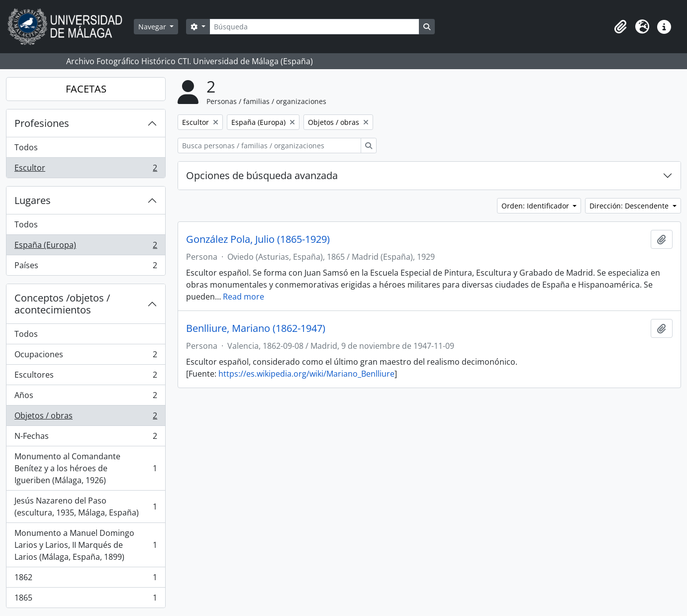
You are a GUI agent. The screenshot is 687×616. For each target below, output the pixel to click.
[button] (620, 27)
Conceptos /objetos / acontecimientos (62, 304)
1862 (86, 579)
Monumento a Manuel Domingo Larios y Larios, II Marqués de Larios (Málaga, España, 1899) (86, 545)
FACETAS (86, 89)
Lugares (33, 200)
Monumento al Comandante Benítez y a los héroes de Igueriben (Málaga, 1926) (86, 468)
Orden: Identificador (536, 206)
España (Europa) (86, 247)
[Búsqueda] (314, 27)
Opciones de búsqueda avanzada (262, 175)
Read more (244, 297)
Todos (26, 147)
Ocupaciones (86, 357)
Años (86, 397)
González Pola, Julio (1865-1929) (258, 239)
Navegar (153, 27)
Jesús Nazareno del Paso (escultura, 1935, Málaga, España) (86, 507)
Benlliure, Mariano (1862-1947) (256, 328)
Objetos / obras (86, 418)
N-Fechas (86, 438)
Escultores (86, 377)
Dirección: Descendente (630, 206)
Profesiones (42, 123)
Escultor (86, 170)
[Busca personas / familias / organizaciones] (269, 146)
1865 (86, 600)
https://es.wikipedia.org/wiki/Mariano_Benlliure (306, 374)
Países (86, 267)
